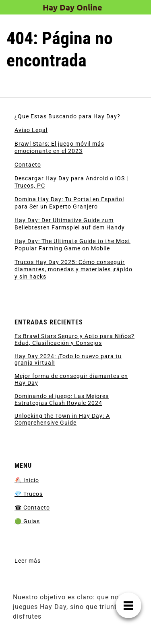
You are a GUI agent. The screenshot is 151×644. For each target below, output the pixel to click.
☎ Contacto (32, 508)
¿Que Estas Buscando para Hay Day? (67, 116)
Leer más (28, 561)
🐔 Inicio (27, 480)
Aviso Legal (31, 130)
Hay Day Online (72, 7)
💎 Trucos (29, 494)
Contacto (28, 165)
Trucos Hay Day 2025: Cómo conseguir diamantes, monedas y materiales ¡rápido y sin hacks (73, 269)
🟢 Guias (27, 521)
